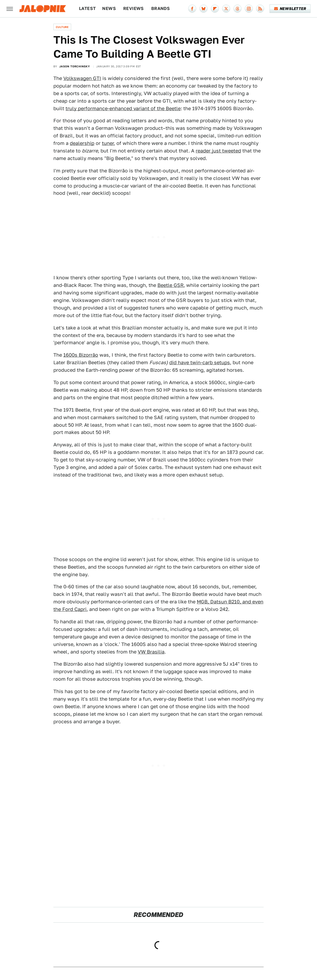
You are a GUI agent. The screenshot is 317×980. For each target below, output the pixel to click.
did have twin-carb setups (200, 362)
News (109, 8)
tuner (108, 143)
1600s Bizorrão (81, 355)
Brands (161, 8)
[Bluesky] (204, 9)
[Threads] (237, 9)
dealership (82, 143)
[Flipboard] (215, 9)
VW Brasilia (151, 652)
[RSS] (260, 9)
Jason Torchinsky (75, 66)
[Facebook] (192, 9)
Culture (62, 27)
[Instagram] (249, 9)
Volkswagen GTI (82, 78)
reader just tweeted (218, 151)
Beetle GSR (170, 285)
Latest (87, 8)
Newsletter (290, 9)
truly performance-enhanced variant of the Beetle (123, 108)
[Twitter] (226, 9)
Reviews (134, 8)
